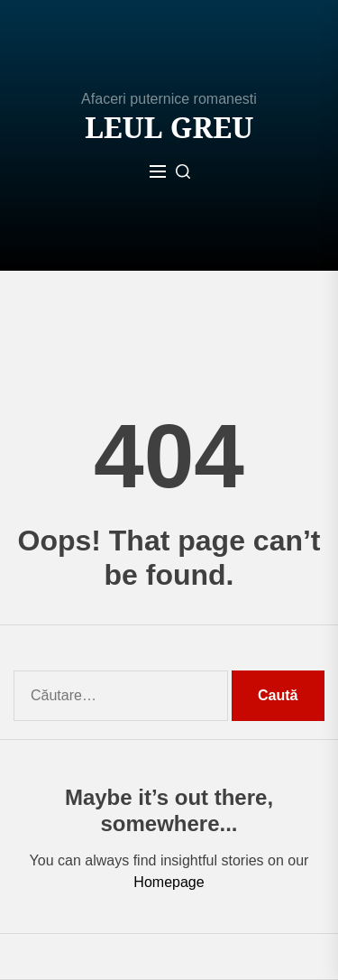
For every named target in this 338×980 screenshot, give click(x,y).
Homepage (169, 882)
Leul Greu (169, 127)
